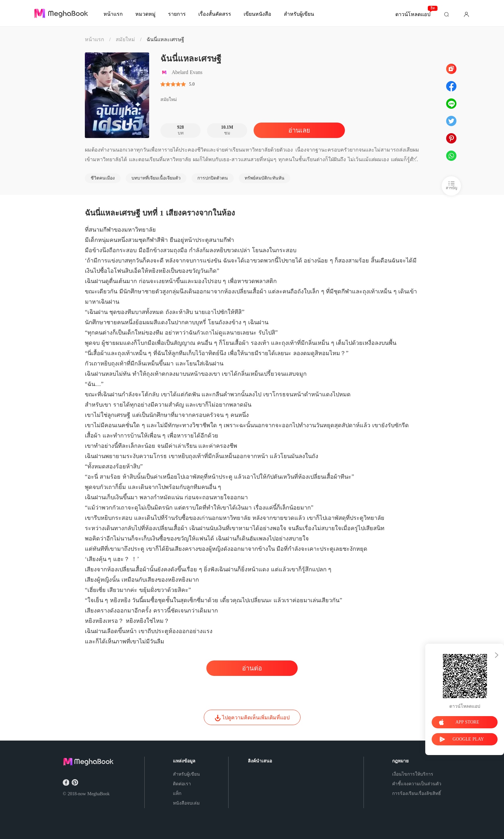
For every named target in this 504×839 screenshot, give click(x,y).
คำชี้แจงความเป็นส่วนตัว (417, 784)
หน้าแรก (94, 39)
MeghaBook (99, 794)
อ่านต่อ (252, 668)
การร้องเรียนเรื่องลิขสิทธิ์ (417, 793)
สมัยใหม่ (125, 39)
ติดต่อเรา (182, 784)
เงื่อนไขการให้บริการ (413, 774)
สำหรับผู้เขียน (186, 774)
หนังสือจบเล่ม (186, 803)
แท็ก (177, 793)
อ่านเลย (299, 130)
